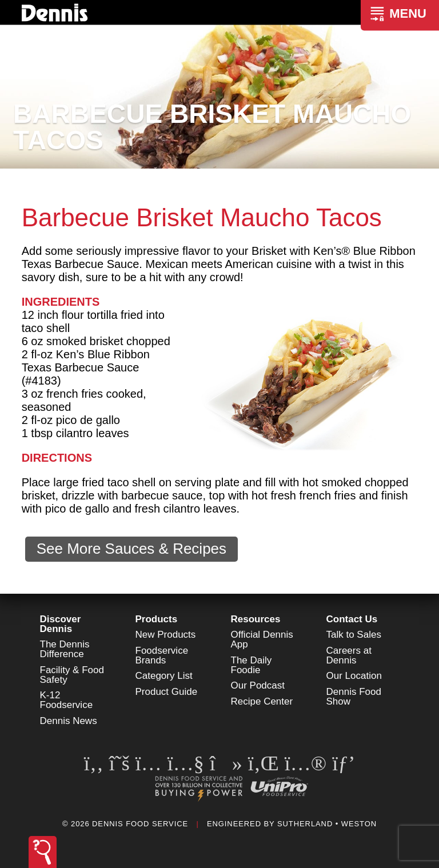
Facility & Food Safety (72, 675)
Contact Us (352, 619)
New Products (166, 635)
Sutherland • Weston (327, 824)
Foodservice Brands (162, 655)
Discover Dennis (61, 624)
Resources (256, 619)
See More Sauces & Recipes (131, 549)
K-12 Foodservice (67, 700)
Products (157, 619)
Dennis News (69, 721)
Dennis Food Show (354, 697)
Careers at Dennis (349, 655)
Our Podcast (258, 685)
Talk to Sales (354, 635)
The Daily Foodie (252, 665)
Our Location (354, 676)
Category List (164, 676)
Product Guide (167, 692)
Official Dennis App (262, 639)
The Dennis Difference (65, 649)
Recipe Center (262, 701)
